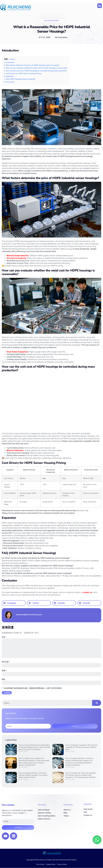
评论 (4, 637)
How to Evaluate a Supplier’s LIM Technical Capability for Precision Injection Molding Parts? (81, 747)
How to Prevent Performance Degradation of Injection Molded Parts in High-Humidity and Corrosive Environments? (34, 747)
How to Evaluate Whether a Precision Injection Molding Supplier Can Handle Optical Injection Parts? (33, 775)
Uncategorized (51, 21)
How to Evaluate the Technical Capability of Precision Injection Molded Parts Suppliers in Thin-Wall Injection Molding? (81, 775)
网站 (4, 680)
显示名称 (6, 662)
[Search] (97, 703)
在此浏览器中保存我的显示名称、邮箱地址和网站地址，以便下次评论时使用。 (33, 688)
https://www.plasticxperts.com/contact (20, 513)
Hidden (12, 59)
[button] (100, 6)
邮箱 (4, 671)
